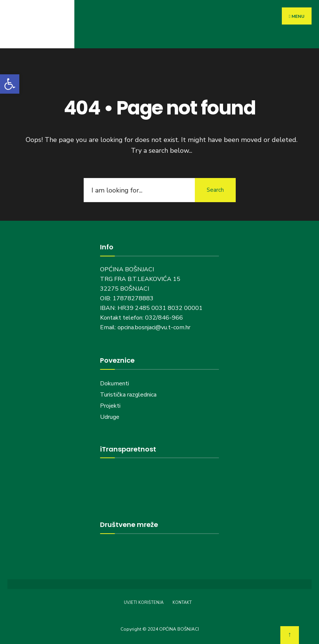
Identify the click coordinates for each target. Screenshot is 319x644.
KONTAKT (182, 603)
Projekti (110, 406)
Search (215, 190)
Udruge (110, 417)
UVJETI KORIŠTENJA (144, 603)
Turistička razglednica (128, 395)
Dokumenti (115, 384)
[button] (10, 84)
